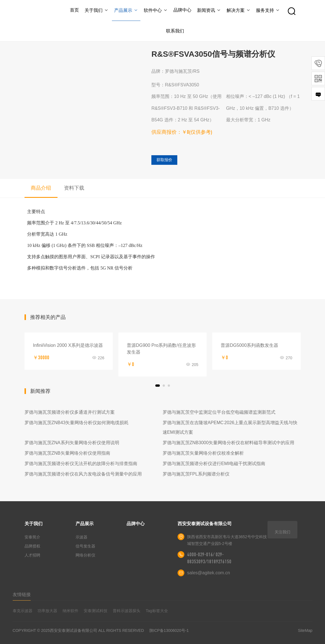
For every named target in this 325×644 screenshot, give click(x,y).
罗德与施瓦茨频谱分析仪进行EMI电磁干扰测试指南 (214, 464)
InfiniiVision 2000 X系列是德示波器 (68, 345)
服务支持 (268, 10)
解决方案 (239, 10)
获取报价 (164, 160)
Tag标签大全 (157, 611)
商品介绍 (41, 188)
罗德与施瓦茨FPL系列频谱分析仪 (196, 474)
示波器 (81, 537)
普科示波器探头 (127, 611)
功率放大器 (47, 611)
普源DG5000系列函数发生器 (249, 345)
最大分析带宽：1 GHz (248, 120)
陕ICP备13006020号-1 (169, 630)
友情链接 (22, 594)
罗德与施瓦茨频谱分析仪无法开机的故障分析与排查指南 (81, 464)
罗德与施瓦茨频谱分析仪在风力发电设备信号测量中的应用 (83, 474)
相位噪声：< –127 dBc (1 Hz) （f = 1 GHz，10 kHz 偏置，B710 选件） (263, 102)
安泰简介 (32, 537)
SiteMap (305, 630)
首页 (74, 10)
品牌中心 (182, 10)
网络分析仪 (85, 555)
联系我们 (175, 31)
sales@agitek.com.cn (209, 573)
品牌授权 (32, 546)
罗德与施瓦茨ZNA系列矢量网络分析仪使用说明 (72, 443)
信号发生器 (85, 546)
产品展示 (126, 10)
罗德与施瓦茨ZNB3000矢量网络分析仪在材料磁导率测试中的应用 (229, 443)
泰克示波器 (23, 611)
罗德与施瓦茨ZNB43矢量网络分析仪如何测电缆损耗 (77, 423)
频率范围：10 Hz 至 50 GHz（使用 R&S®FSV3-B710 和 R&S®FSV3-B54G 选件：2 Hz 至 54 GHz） (186, 108)
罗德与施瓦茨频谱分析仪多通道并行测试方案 (70, 412)
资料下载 (74, 188)
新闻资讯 (209, 10)
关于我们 (97, 10)
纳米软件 (70, 611)
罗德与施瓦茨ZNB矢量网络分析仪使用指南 (67, 453)
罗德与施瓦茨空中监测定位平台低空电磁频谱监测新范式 (219, 412)
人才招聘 (32, 555)
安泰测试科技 (96, 611)
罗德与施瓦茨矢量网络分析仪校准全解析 (203, 453)
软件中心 (156, 10)
